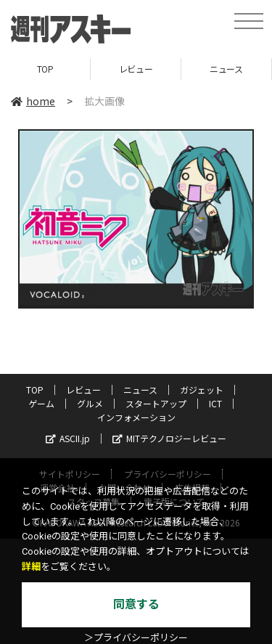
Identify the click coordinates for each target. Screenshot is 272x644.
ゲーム (41, 403)
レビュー (136, 69)
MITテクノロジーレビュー (169, 438)
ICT (215, 403)
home (33, 101)
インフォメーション (136, 417)
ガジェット (202, 390)
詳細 (31, 567)
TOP (45, 69)
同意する (136, 604)
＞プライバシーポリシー (136, 638)
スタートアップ (156, 403)
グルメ (90, 403)
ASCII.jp (68, 438)
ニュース (226, 69)
